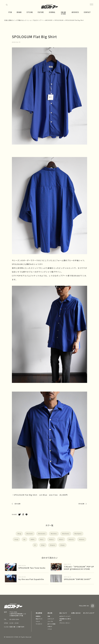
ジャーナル (50, 621)
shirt (62, 539)
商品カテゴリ (39, 619)
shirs (52, 539)
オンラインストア (89, 613)
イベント (50, 629)
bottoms (66, 534)
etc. (42, 539)
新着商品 (38, 616)
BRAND (19, 12)
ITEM (10, 12)
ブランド (38, 621)
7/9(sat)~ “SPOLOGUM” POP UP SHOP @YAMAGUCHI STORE (79, 568)
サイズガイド (39, 624)
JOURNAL (52, 12)
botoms (30, 534)
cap (17, 539)
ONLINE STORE (64, 13)
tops (63, 545)
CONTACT (87, 12)
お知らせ (50, 626)
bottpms (78, 534)
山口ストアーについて (65, 616)
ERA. (33, 539)
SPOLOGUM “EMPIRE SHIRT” (78, 579)
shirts (72, 539)
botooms (42, 534)
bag (20, 534)
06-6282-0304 (14, 619)
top (43, 545)
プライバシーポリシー (65, 623)
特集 (49, 616)
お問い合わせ (76, 613)
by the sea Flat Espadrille (31, 579)
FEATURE (41, 12)
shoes (82, 539)
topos (53, 545)
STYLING (30, 12)
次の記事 (81, 504)
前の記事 (18, 504)
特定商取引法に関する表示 (65, 620)
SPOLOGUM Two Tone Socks (32, 568)
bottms (54, 534)
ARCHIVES (75, 12)
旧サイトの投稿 (51, 624)
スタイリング (51, 619)
